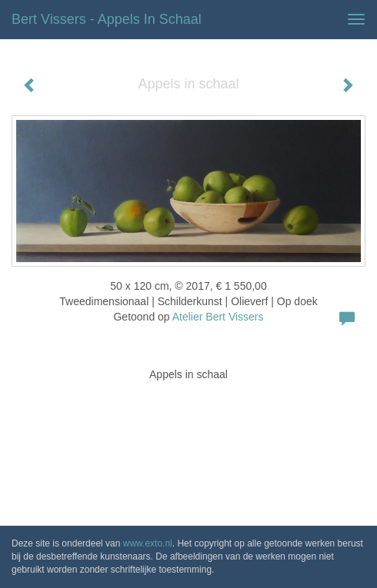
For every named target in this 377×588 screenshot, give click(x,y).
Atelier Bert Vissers (218, 317)
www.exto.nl (148, 543)
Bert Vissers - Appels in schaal (107, 19)
